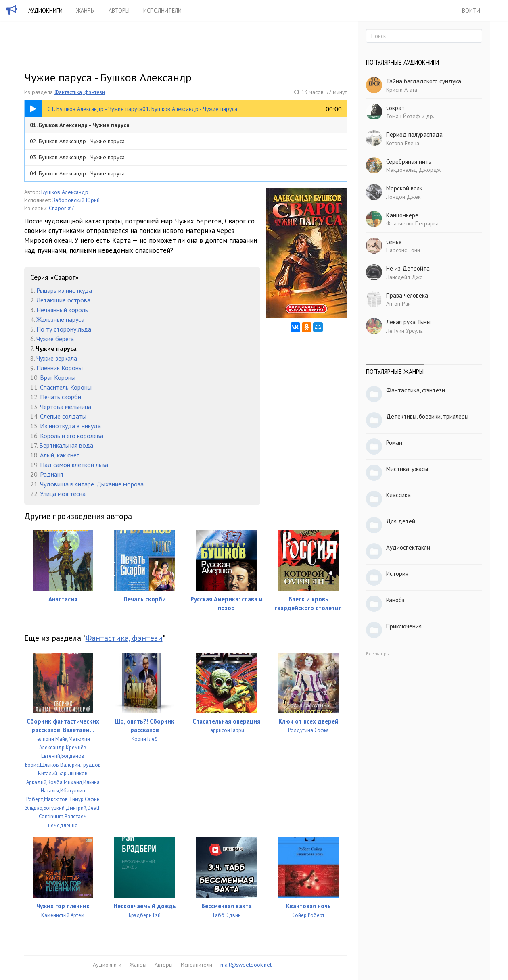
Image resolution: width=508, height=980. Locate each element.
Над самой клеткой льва (74, 465)
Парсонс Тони (403, 250)
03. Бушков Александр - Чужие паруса (77, 157)
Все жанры (378, 654)
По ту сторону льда (64, 329)
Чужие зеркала (57, 358)
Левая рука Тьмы (408, 322)
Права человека (407, 295)
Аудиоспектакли (408, 547)
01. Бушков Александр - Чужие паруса (80, 125)
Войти (471, 10)
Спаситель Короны (66, 387)
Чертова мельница (66, 407)
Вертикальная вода (66, 445)
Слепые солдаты (63, 416)
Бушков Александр (65, 192)
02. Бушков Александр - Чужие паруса (77, 141)
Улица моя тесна (63, 494)
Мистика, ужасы (407, 469)
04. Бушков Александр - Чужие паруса (77, 173)
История (397, 574)
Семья (394, 242)
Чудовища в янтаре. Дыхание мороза (92, 484)
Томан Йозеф (403, 116)
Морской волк (404, 188)
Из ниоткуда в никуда (70, 426)
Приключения (404, 626)
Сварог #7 (62, 208)
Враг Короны (58, 377)
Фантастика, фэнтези (80, 92)
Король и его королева (72, 436)
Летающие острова (63, 300)
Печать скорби (61, 397)
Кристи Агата (402, 90)
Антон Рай (398, 304)
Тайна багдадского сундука (424, 81)
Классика (398, 495)
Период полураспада (414, 134)
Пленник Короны (60, 368)
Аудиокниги (45, 10)
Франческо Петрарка (412, 223)
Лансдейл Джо (405, 277)
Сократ (395, 108)
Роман (394, 443)
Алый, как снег (59, 455)
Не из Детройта (408, 268)
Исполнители (162, 10)
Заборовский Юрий (76, 200)
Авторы (119, 10)
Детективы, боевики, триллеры (427, 416)
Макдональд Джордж (413, 170)
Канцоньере (402, 215)
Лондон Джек (403, 197)
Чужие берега (55, 339)
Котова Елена (403, 143)
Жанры (86, 10)
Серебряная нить (409, 162)
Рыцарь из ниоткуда (64, 290)
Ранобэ (395, 600)
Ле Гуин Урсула (405, 331)
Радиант (52, 474)
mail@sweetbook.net (246, 965)
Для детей (401, 521)
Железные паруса (60, 319)
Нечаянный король (62, 310)
